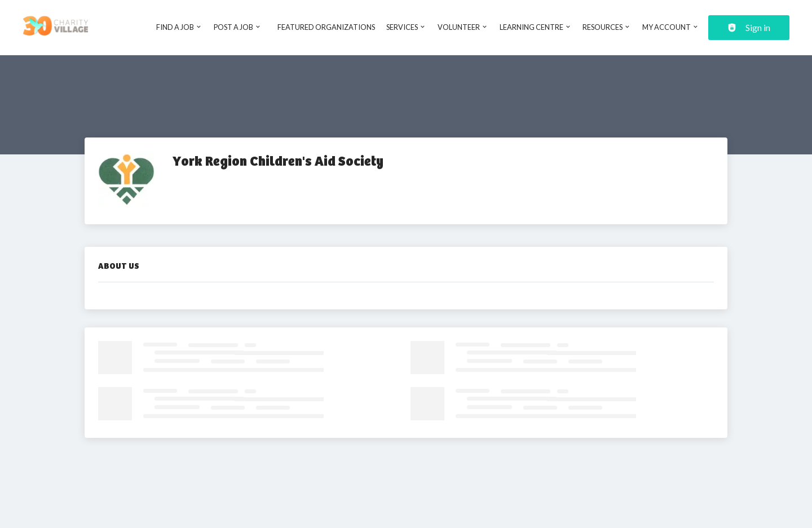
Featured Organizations (326, 27)
